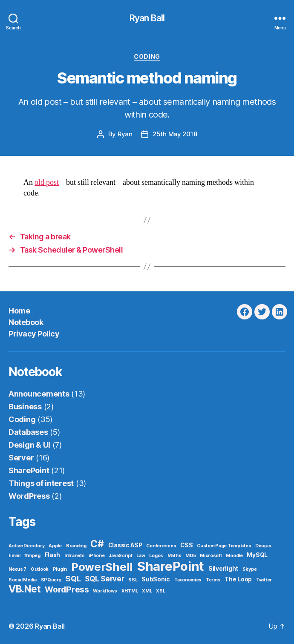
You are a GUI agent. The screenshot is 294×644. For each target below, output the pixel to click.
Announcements (39, 394)
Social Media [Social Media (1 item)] (23, 580)
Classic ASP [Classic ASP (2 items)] (125, 545)
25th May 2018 (175, 134)
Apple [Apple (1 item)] (55, 546)
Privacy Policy (34, 334)
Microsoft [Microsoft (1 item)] (211, 556)
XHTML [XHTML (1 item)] (130, 591)
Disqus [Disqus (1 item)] (263, 546)
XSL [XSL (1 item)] (160, 591)
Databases (28, 432)
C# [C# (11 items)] (97, 544)
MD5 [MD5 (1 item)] (190, 556)
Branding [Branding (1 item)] (76, 546)
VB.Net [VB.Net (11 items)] (24, 589)
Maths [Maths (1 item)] (174, 556)
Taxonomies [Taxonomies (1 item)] (188, 580)
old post (47, 183)
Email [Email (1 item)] (14, 556)
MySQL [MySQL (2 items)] (257, 555)
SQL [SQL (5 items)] (73, 578)
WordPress (29, 496)
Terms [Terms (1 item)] (213, 580)
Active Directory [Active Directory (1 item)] (27, 546)
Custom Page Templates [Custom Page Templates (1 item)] (224, 546)
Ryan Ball (147, 18)
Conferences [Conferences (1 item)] (161, 546)
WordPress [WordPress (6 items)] (67, 589)
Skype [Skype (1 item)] (250, 569)
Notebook (26, 322)
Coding (147, 56)
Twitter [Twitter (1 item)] (264, 580)
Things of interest (41, 483)
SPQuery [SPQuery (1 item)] (51, 580)
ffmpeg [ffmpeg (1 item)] (32, 556)
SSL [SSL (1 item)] (133, 580)
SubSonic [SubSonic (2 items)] (156, 579)
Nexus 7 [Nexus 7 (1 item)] (17, 569)
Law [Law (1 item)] (141, 556)
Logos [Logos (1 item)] (156, 556)
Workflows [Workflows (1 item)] (105, 591)
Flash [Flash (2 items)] (53, 555)
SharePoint (29, 470)
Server (21, 458)
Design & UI (29, 445)
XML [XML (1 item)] (147, 591)
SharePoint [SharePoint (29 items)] (171, 566)
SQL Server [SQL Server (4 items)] (104, 579)
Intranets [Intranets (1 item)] (75, 556)
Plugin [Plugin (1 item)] (60, 569)
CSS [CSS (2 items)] (186, 545)
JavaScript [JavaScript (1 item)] (120, 556)
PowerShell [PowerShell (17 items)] (102, 567)
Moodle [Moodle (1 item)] (234, 556)
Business (25, 407)
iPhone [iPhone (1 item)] (97, 556)
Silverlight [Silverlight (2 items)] (223, 569)
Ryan (125, 134)
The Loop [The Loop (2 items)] (238, 579)
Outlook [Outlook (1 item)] (40, 569)
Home (19, 311)
